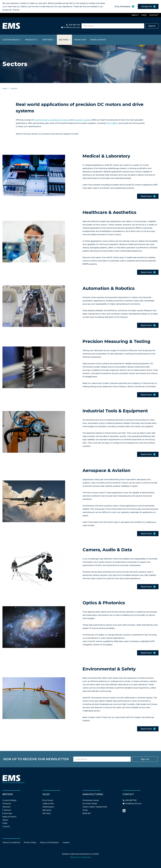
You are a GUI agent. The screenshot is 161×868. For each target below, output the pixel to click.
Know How (80, 40)
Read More (146, 196)
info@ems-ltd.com (72, 27)
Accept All (146, 6)
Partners (48, 40)
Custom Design (11, 40)
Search (152, 26)
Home (5, 88)
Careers (66, 842)
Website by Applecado (81, 857)
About (135, 15)
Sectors (63, 40)
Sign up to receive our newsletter (46, 759)
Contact (154, 15)
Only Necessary (122, 6)
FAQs (144, 15)
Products (31, 40)
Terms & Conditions (11, 842)
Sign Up (141, 759)
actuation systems (82, 120)
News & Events (98, 40)
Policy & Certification (49, 842)
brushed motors (41, 120)
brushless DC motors (59, 120)
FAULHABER (112, 123)
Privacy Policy (30, 842)
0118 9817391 (74, 25)
